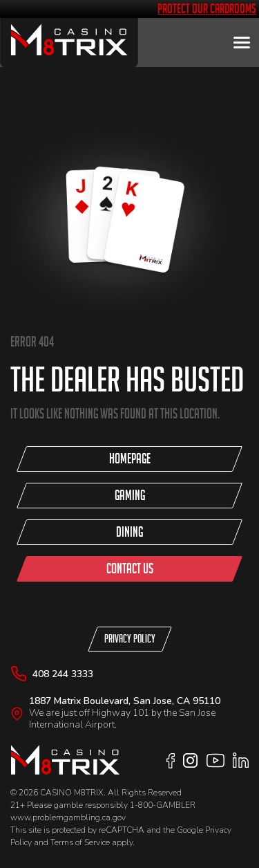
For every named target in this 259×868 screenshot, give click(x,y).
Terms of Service (80, 842)
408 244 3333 (63, 674)
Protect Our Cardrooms (207, 9)
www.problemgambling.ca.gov (68, 818)
